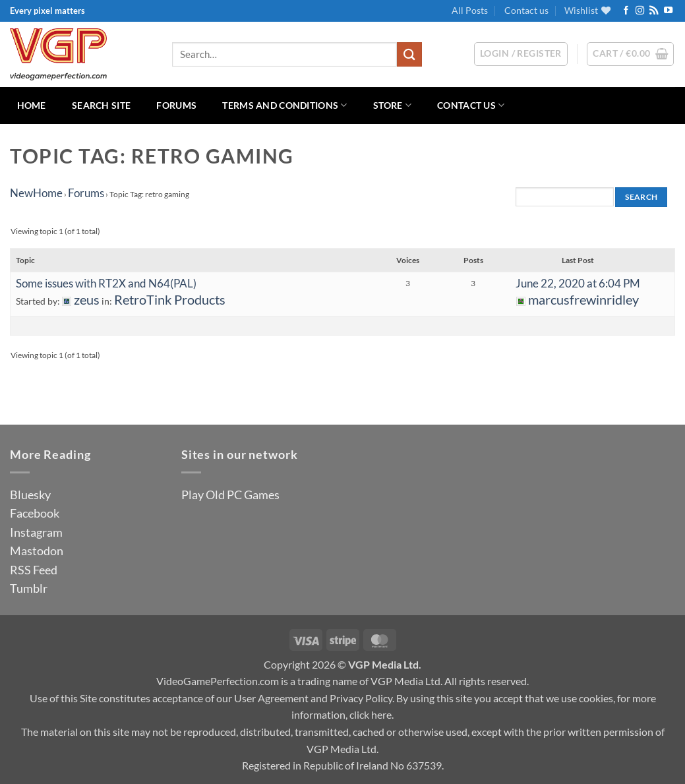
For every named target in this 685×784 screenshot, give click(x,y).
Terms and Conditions (284, 105)
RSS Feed (34, 570)
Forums (176, 105)
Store (392, 105)
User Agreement (271, 698)
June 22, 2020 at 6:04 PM (578, 283)
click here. (372, 714)
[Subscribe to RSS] (654, 11)
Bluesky (30, 495)
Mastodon (37, 551)
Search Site (101, 105)
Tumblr (29, 588)
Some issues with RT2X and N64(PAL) (106, 283)
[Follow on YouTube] (668, 11)
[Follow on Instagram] (640, 11)
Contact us (526, 10)
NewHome (36, 193)
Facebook (35, 513)
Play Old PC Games (230, 495)
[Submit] (409, 54)
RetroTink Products (170, 300)
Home (32, 105)
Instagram (36, 532)
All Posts (470, 10)
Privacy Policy (361, 698)
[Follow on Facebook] (626, 11)
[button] (630, 54)
